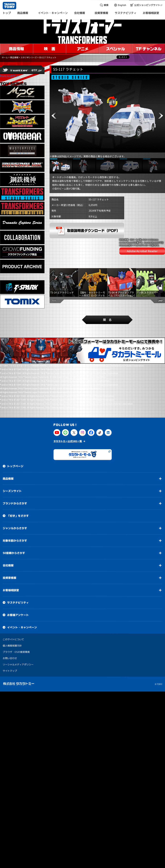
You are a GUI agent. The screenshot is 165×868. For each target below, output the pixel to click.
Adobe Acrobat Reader (142, 239)
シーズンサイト (12, 468)
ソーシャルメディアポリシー (18, 641)
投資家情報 (9, 554)
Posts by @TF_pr (10, 76)
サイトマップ (10, 647)
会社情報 (8, 542)
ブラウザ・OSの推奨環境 (16, 629)
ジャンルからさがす (15, 505)
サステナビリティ (18, 579)
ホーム (5, 57)
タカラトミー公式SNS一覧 (68, 418)
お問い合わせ (10, 635)
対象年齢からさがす (15, 517)
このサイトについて (13, 616)
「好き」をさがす (18, 493)
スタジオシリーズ (29, 57)
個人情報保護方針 (12, 622)
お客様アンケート (18, 592)
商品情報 (14, 57)
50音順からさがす (14, 530)
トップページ (15, 443)
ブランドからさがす (15, 480)
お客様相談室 (11, 567)
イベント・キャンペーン (22, 604)
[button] (54, 116)
